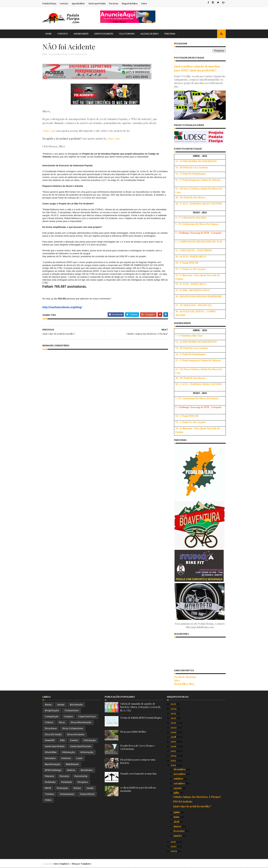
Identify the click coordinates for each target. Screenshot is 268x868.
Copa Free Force (87, 716)
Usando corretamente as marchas (138, 774)
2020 (174, 728)
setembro (180, 783)
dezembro (180, 769)
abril (177, 822)
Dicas (62, 722)
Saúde (90, 788)
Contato (64, 4)
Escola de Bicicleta (185, 677)
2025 (174, 704)
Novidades (87, 770)
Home (49, 34)
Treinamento (67, 794)
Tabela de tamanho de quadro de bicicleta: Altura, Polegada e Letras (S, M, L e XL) (141, 707)
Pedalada (50, 782)
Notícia (71, 770)
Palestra (49, 776)
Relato (77, 788)
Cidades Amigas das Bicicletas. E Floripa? (197, 797)
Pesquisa (83, 782)
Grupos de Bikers (104, 34)
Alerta (48, 705)
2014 (174, 756)
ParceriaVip (81, 776)
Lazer (79, 758)
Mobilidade (72, 764)
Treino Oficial (87, 794)
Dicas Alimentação (81, 722)
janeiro (178, 836)
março (178, 826)
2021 (174, 723)
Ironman (66, 758)
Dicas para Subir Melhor (133, 732)
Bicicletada (76, 705)
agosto (178, 788)
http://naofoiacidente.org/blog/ (62, 307)
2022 (174, 718)
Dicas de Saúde (53, 734)
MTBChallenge (53, 770)
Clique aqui (49, 131)
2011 (173, 842)
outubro (179, 779)
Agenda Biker (78, 4)
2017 (174, 741)
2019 (174, 732)
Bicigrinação (52, 710)
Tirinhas (49, 794)
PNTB (48, 788)
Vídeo (48, 800)
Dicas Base (51, 728)
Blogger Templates (81, 864)
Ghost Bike (51, 752)
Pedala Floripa (49, 4)
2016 (174, 746)
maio (177, 817)
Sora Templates (61, 864)
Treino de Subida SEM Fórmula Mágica (141, 718)
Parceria (64, 776)
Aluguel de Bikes (130, 4)
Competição (52, 716)
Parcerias (114, 4)
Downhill (50, 740)
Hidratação (68, 752)
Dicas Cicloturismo (73, 728)
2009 (174, 851)
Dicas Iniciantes (76, 734)
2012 (174, 765)
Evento (74, 740)
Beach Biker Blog (184, 684)
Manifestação (53, 764)
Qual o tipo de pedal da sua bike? (192, 806)
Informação (87, 752)
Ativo (177, 680)
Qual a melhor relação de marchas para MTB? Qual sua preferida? (197, 68)
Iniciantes (50, 758)
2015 (174, 751)
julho (177, 793)
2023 (174, 713)
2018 (174, 737)
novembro (180, 774)
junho (177, 812)
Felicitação (90, 740)
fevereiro (179, 831)
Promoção (62, 788)
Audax (61, 705)
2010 (174, 846)
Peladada (67, 782)
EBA (62, 740)
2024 (174, 709)
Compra (68, 716)
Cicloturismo (127, 34)
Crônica (49, 722)
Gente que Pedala (97, 4)
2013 (174, 760)
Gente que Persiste (81, 746)
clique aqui (113, 138)
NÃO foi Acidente (183, 802)
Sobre (144, 4)
